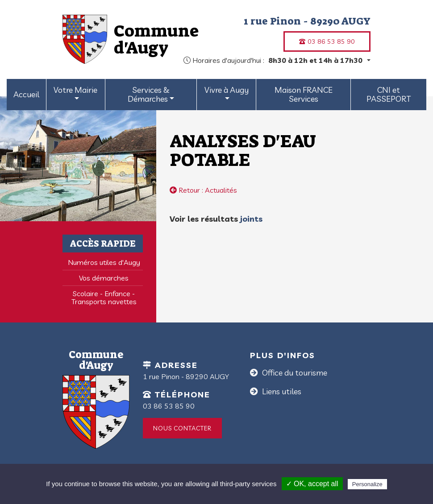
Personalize (367, 484)
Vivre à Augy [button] (227, 90)
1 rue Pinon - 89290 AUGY (307, 21)
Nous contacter (182, 428)
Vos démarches (104, 278)
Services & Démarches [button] (149, 94)
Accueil (26, 94)
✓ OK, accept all (312, 484)
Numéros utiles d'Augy (104, 262)
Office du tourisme (294, 373)
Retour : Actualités (203, 190)
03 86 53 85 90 (327, 41)
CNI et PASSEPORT (389, 94)
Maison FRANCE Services (304, 94)
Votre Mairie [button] (75, 90)
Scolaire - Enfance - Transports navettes (104, 297)
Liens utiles (281, 391)
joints (250, 219)
